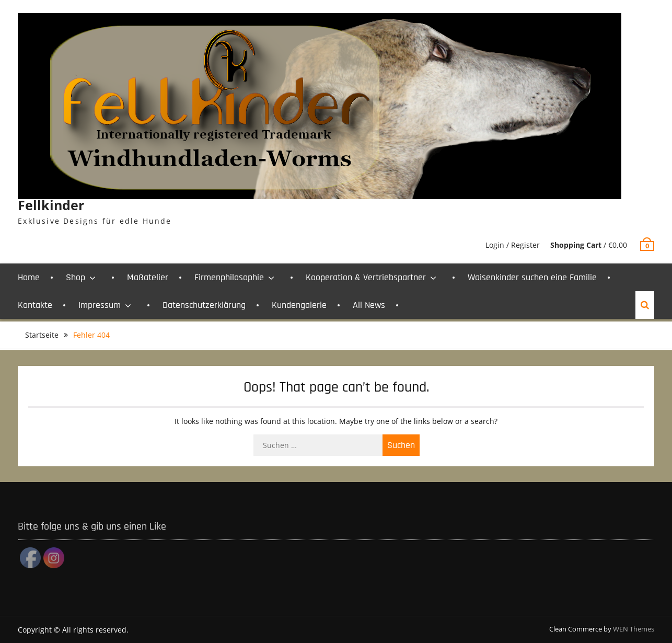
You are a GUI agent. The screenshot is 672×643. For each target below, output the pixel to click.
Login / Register (513, 245)
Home (29, 277)
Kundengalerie (299, 305)
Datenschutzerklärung (204, 305)
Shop (76, 277)
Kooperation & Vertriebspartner (366, 277)
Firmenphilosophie (229, 277)
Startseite (42, 335)
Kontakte (35, 305)
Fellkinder (51, 205)
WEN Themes (634, 629)
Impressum (100, 305)
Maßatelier (148, 277)
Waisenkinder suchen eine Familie (532, 277)
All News (369, 305)
